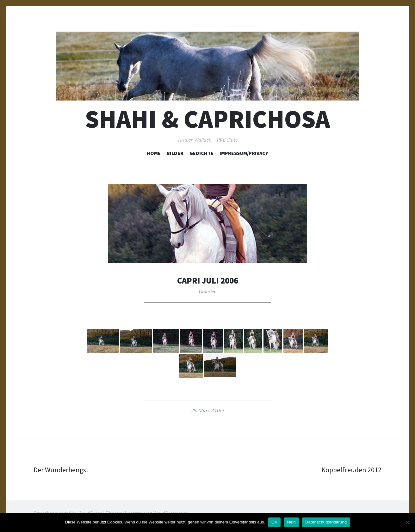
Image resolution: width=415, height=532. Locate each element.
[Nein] (407, 522)
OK (274, 522)
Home (154, 153)
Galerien (208, 291)
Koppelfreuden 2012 (351, 470)
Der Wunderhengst (61, 470)
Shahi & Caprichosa (207, 119)
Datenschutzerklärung (326, 522)
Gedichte (201, 153)
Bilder (175, 153)
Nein (291, 522)
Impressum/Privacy (244, 153)
